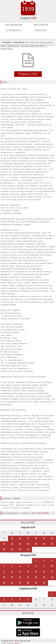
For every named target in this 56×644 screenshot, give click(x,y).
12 (12, 572)
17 (28, 538)
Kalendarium (14, 25)
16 (20, 538)
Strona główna (7, 42)
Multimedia (41, 25)
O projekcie (14, 30)
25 (36, 544)
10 (52, 566)
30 (20, 549)
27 (52, 544)
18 (36, 538)
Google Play (28, 622)
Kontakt (41, 30)
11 (4, 572)
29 (12, 549)
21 (4, 544)
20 (52, 538)
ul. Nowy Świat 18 (18, 42)
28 (4, 549)
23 (20, 544)
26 (44, 544)
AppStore (28, 633)
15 (12, 538)
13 (20, 572)
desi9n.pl (17, 643)
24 (28, 544)
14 (28, 572)
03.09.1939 (43, 513)
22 (12, 544)
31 (28, 549)
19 (44, 538)
